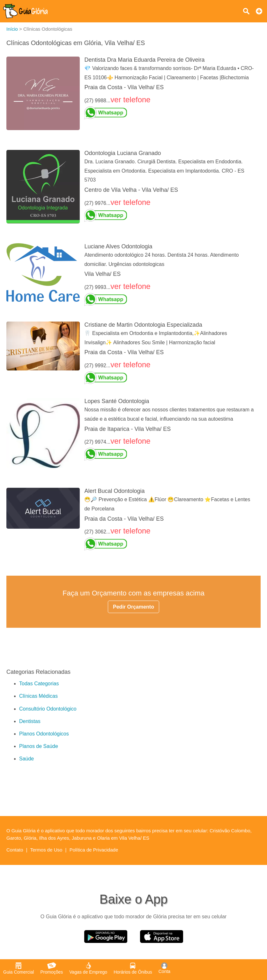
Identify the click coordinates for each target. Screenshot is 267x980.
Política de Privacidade (94, 850)
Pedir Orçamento (133, 607)
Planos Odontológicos (44, 734)
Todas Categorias (39, 684)
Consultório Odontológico (48, 709)
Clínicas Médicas (38, 696)
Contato (15, 850)
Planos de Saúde (39, 746)
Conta (164, 968)
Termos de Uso (46, 850)
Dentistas (30, 721)
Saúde (26, 759)
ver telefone (130, 100)
